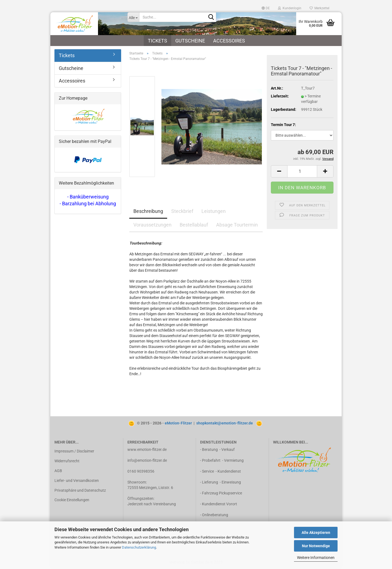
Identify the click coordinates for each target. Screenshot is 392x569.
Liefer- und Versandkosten (77, 481)
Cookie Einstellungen (72, 500)
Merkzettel (319, 8)
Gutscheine (190, 41)
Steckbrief (182, 211)
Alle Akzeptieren (316, 533)
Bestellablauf (194, 225)
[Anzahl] (302, 171)
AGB (58, 471)
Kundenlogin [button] (290, 8)
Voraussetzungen (152, 225)
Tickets (157, 41)
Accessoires (229, 41)
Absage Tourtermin (237, 225)
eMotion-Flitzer (178, 423)
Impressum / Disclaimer (74, 451)
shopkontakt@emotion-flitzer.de (225, 423)
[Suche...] (133, 17)
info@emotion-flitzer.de (147, 460)
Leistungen (214, 211)
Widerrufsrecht (67, 461)
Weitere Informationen (316, 558)
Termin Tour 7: (283, 125)
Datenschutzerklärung (139, 547)
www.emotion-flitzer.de (147, 449)
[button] (266, 8)
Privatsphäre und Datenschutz (80, 490)
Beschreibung (148, 211)
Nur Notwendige (316, 546)
